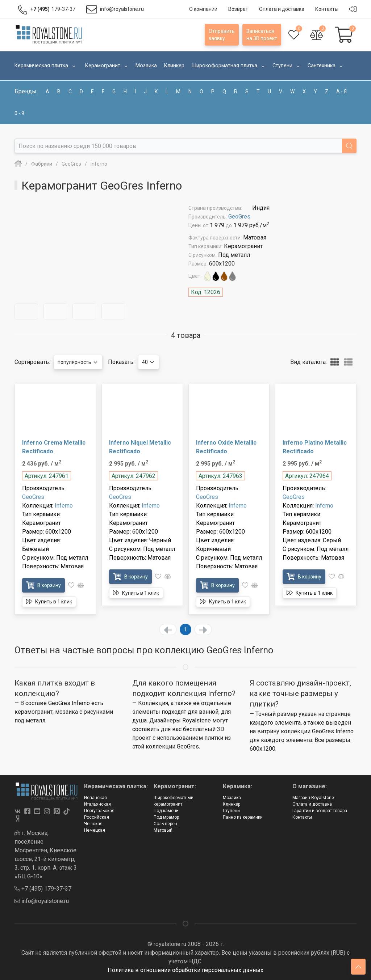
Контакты (302, 817)
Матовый (163, 830)
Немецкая (95, 830)
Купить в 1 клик (49, 601)
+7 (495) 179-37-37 (43, 889)
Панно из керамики (243, 817)
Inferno (64, 506)
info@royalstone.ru (42, 901)
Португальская (99, 811)
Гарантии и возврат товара (320, 811)
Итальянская (97, 804)
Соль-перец (165, 824)
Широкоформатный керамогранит (174, 801)
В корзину (43, 585)
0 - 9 (19, 113)
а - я (341, 92)
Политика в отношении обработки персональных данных (185, 970)
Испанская (95, 798)
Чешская (93, 824)
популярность (78, 362)
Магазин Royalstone (313, 798)
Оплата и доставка (312, 804)
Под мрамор (166, 817)
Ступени (231, 811)
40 (149, 362)
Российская (97, 817)
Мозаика (232, 798)
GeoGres (239, 217)
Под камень (166, 811)
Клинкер (232, 804)
